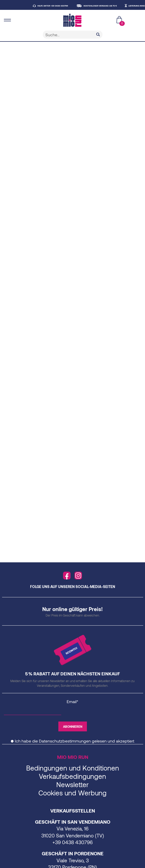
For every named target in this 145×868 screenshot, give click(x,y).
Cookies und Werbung (72, 793)
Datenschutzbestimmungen (65, 741)
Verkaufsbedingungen (72, 776)
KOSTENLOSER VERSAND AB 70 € (101, 6)
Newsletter (72, 784)
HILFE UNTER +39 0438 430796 (54, 6)
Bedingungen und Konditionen (73, 768)
